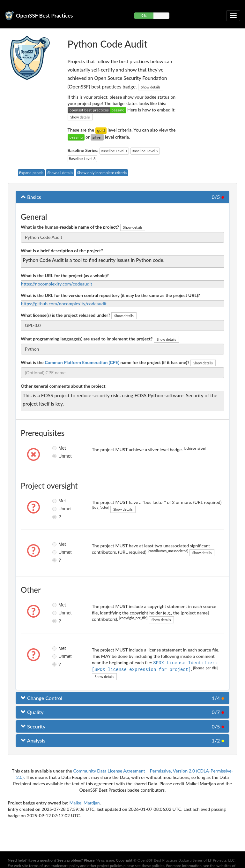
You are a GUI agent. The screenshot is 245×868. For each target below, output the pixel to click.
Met (57, 448)
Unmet (57, 456)
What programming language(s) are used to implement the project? (87, 339)
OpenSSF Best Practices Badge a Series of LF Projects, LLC (186, 860)
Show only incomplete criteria (102, 173)
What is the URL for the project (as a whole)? (65, 275)
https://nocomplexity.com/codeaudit (57, 284)
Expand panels (31, 173)
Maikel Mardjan (84, 802)
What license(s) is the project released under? (65, 315)
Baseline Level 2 (145, 151)
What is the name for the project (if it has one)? (105, 362)
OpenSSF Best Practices (45, 15)
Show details (151, 87)
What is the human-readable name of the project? (70, 227)
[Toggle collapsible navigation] (233, 16)
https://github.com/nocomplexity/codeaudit (64, 304)
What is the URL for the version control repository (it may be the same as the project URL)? (110, 295)
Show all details (60, 173)
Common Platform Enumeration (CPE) (82, 362)
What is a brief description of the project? (62, 251)
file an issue (105, 860)
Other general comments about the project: (64, 386)
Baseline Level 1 (114, 151)
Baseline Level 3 (82, 159)
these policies (153, 866)
